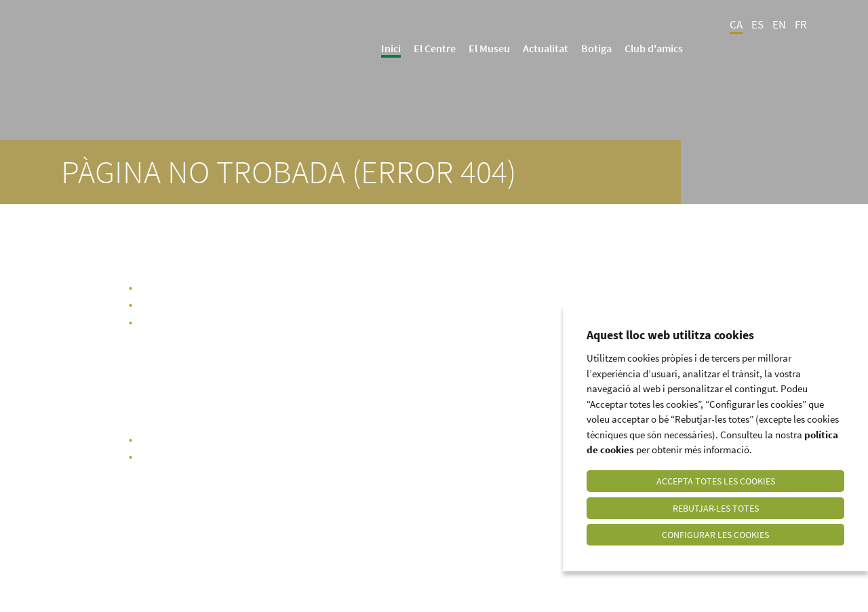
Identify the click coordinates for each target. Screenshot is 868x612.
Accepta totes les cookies (716, 480)
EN (779, 24)
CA (736, 24)
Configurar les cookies (715, 535)
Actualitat (546, 48)
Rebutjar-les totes (716, 508)
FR (801, 24)
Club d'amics (654, 48)
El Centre (435, 48)
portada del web (220, 439)
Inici (391, 48)
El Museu (489, 48)
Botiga (596, 48)
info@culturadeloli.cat (556, 456)
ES (757, 24)
